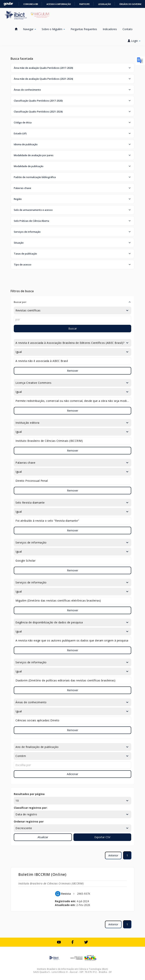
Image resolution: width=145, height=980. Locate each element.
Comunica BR (31, 4)
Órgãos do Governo (131, 4)
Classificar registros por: (31, 808)
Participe (84, 4)
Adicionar (72, 774)
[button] (72, 68)
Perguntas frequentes (84, 29)
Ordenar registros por (29, 821)
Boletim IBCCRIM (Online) (42, 874)
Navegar (30, 29)
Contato (128, 29)
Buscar (73, 328)
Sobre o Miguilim (53, 29)
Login (134, 41)
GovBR (8, 4)
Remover (73, 371)
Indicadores (110, 29)
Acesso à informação (59, 4)
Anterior (113, 855)
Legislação (105, 4)
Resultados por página (29, 794)
